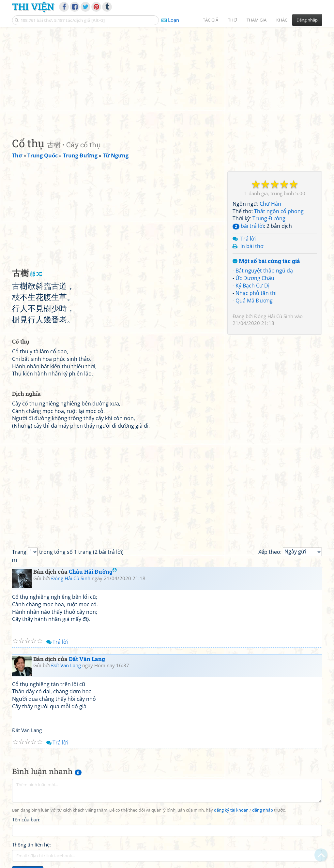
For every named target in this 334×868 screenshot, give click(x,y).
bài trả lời (248, 226)
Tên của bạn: (26, 819)
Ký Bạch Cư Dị (252, 286)
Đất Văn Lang (87, 659)
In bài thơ (252, 246)
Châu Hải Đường (93, 572)
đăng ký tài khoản (231, 810)
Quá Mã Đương (254, 301)
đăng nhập (263, 810)
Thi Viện (33, 7)
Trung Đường (269, 218)
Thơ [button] (232, 20)
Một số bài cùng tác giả (266, 261)
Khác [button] (282, 20)
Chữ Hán (270, 204)
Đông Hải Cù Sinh (274, 316)
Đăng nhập (307, 20)
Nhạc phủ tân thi (256, 293)
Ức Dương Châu (255, 278)
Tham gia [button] (257, 20)
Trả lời (248, 239)
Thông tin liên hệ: (31, 845)
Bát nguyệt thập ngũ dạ (264, 271)
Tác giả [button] (211, 20)
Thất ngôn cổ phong (279, 211)
